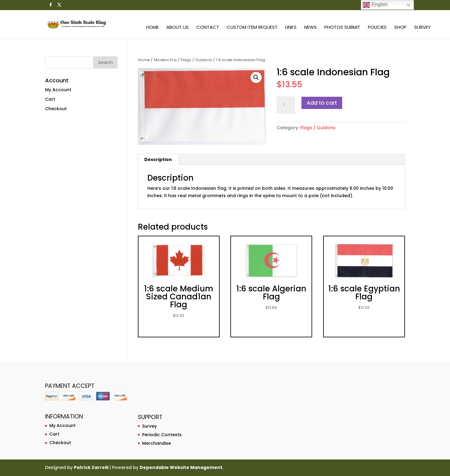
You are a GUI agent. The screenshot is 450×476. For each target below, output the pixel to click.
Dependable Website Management (181, 467)
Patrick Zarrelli (91, 467)
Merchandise (157, 443)
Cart (50, 99)
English (375, 5)
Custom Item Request (252, 28)
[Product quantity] (286, 105)
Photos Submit (342, 28)
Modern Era (165, 60)
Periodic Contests (162, 435)
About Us (178, 28)
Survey (422, 28)
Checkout (56, 109)
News (310, 28)
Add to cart (322, 103)
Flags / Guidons (196, 60)
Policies (377, 28)
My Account (58, 90)
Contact (208, 28)
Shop (400, 28)
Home (152, 28)
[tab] (158, 159)
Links (291, 28)
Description (158, 159)
